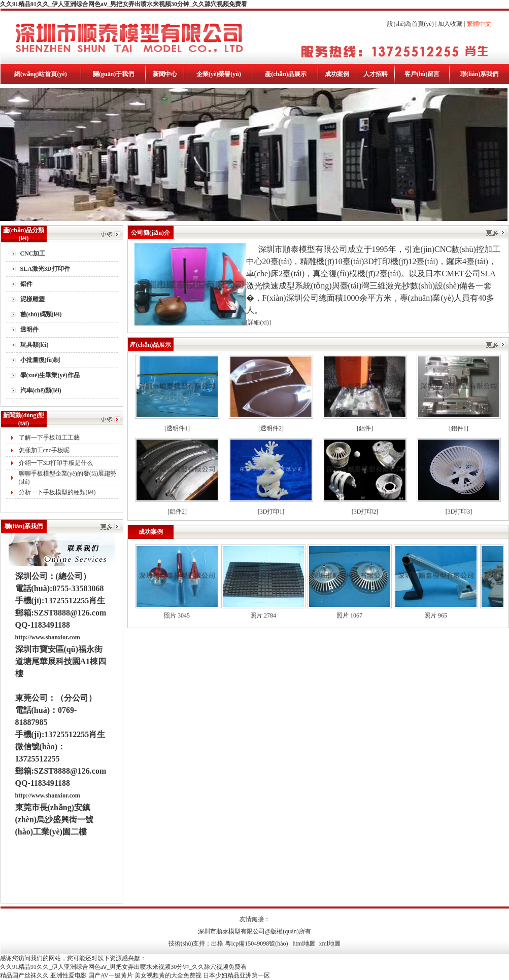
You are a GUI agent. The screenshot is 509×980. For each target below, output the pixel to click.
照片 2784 (263, 615)
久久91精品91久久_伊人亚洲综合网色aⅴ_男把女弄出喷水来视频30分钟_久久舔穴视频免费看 (124, 4)
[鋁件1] (459, 428)
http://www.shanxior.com (48, 637)
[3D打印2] (365, 512)
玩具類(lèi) (35, 345)
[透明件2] (271, 428)
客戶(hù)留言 (422, 74)
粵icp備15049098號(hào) (257, 943)
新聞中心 (165, 74)
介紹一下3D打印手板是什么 (56, 463)
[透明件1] (177, 428)
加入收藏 (450, 24)
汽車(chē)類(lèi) (41, 390)
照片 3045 (177, 615)
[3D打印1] (271, 512)
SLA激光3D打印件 (45, 269)
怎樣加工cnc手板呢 (44, 450)
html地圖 (304, 943)
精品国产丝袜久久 (24, 975)
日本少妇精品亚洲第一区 (236, 975)
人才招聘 (376, 74)
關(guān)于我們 (113, 74)
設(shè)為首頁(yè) (410, 24)
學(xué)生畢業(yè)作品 (50, 375)
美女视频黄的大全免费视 (168, 975)
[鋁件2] (177, 512)
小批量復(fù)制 (40, 360)
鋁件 (26, 284)
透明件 (29, 330)
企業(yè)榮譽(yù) (219, 74)
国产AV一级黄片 (111, 975)
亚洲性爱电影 (69, 975)
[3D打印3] (459, 512)
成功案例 (337, 74)
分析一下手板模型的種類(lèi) (57, 492)
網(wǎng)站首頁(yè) (41, 74)
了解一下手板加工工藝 (49, 438)
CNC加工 (33, 253)
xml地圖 (330, 943)
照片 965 (436, 615)
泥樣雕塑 (32, 299)
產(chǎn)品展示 (286, 74)
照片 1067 (349, 615)
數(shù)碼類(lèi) (41, 314)
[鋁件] (365, 428)
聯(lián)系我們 (479, 74)
